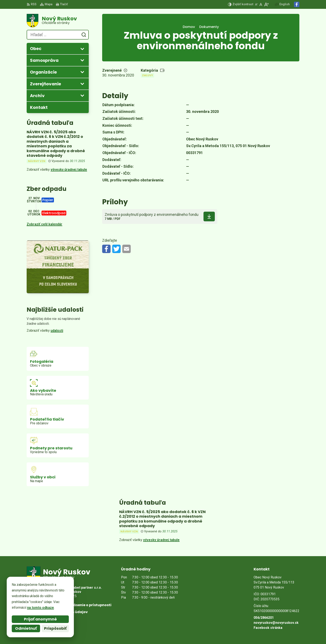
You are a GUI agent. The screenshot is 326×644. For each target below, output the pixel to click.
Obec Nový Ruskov (66, 592)
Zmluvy (147, 75)
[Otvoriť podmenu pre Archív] (82, 95)
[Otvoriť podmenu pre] (82, 49)
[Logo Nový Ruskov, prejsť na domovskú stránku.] (58, 21)
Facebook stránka (268, 628)
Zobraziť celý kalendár (44, 224)
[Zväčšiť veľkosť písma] (266, 4)
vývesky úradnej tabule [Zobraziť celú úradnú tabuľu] (69, 170)
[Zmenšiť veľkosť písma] (256, 4)
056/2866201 (264, 618)
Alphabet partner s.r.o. (84, 588)
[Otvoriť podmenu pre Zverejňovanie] (82, 84)
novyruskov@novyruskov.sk (276, 623)
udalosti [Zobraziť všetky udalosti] (57, 331)
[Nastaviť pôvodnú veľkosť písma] (261, 4)
